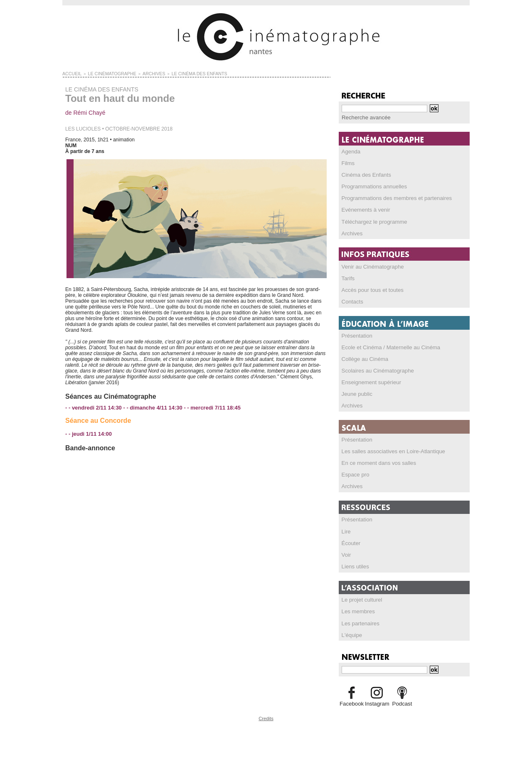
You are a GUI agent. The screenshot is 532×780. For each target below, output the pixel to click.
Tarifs (348, 277)
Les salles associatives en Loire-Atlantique (389, 449)
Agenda (350, 151)
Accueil (70, 73)
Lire (346, 529)
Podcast (402, 701)
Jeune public (356, 392)
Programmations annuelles (371, 186)
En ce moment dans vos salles (376, 461)
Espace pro (354, 473)
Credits (266, 715)
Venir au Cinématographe (370, 266)
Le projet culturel (360, 597)
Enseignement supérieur (369, 381)
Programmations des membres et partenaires (392, 197)
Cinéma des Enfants (364, 174)
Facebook (351, 701)
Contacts (351, 301)
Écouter (350, 541)
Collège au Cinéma (363, 358)
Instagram (377, 701)
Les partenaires (359, 621)
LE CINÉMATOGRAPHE (105, 73)
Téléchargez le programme (371, 221)
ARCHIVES (141, 73)
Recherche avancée (364, 117)
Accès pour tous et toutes (370, 289)
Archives (351, 232)
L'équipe (351, 632)
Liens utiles (354, 564)
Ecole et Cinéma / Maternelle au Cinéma (386, 346)
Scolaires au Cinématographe (374, 369)
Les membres (357, 609)
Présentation (356, 334)
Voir (346, 553)
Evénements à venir (364, 209)
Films (348, 163)
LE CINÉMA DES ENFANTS (181, 73)
